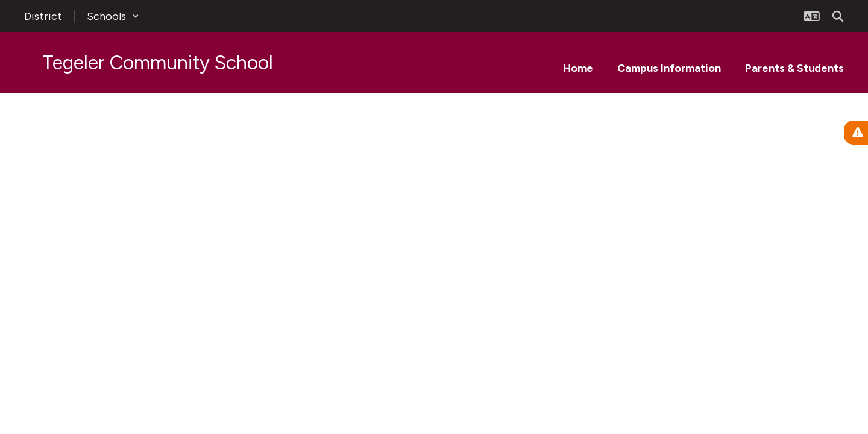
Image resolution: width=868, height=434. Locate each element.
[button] (113, 16)
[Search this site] (838, 16)
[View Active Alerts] (856, 133)
